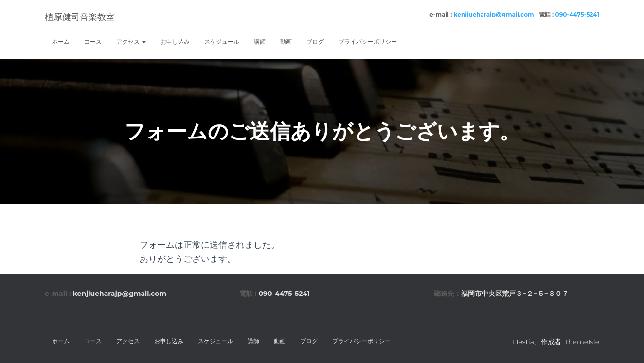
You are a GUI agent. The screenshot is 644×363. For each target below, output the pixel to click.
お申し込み (175, 42)
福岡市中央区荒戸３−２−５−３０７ (515, 294)
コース (93, 42)
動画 (286, 42)
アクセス (131, 42)
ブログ (315, 42)
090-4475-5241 (577, 14)
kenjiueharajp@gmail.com (494, 14)
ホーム (61, 42)
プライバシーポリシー (368, 42)
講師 (260, 42)
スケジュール (222, 42)
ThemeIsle (582, 342)
